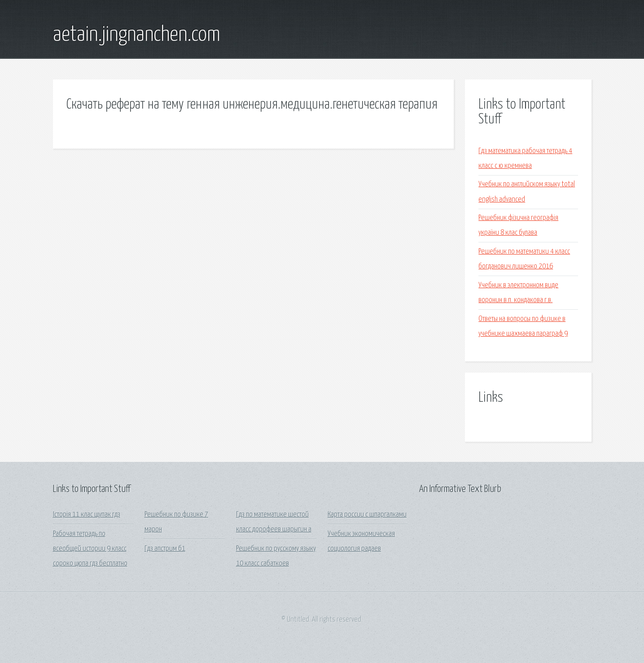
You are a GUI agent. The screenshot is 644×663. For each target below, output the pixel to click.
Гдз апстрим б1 (165, 549)
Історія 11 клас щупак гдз (87, 515)
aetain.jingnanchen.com (137, 35)
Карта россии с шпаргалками (367, 515)
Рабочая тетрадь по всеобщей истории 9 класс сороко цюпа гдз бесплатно (90, 549)
